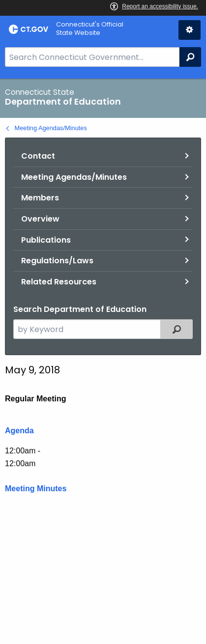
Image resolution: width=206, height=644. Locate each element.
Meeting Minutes (36, 489)
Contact (38, 156)
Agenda (19, 431)
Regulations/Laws (57, 261)
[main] (103, 361)
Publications (46, 240)
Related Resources (59, 282)
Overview (40, 219)
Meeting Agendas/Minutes (51, 128)
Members (40, 198)
